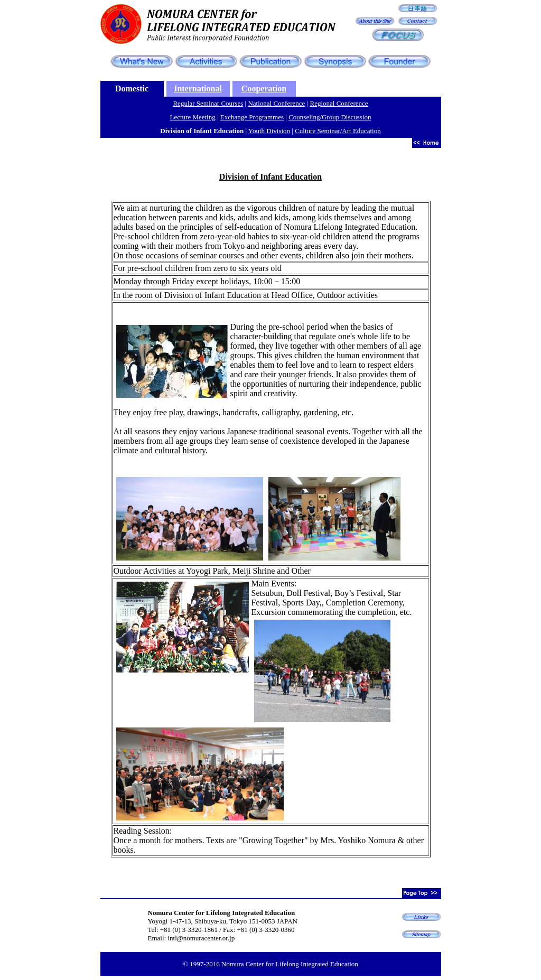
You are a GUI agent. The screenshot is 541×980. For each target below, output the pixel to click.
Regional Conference (339, 103)
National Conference (276, 103)
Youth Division (269, 131)
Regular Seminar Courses (208, 103)
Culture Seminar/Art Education (338, 131)
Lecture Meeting (192, 117)
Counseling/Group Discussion (330, 117)
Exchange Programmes (252, 117)
